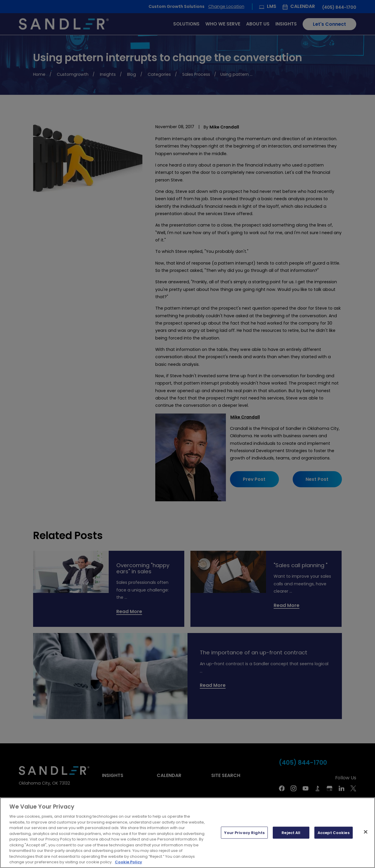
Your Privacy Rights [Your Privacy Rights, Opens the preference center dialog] (244, 832)
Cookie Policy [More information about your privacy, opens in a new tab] (128, 862)
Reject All (291, 832)
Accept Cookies (334, 832)
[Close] (366, 832)
